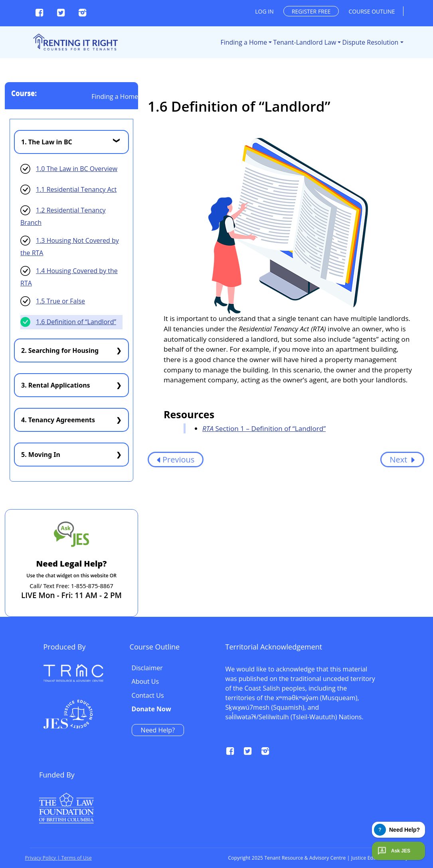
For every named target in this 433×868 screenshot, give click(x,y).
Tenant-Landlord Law (305, 42)
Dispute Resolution (371, 42)
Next (402, 460)
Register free (311, 11)
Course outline (372, 11)
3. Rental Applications (56, 385)
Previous (176, 460)
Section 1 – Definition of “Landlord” (264, 428)
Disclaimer (324, 668)
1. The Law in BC (47, 142)
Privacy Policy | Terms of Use (58, 858)
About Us (323, 682)
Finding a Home (244, 42)
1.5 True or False (60, 301)
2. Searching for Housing (60, 350)
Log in (264, 11)
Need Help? (335, 730)
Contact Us (325, 696)
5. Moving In (41, 455)
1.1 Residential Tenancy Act (76, 189)
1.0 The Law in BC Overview (77, 169)
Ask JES (393, 851)
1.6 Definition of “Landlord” (76, 322)
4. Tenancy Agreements (58, 420)
